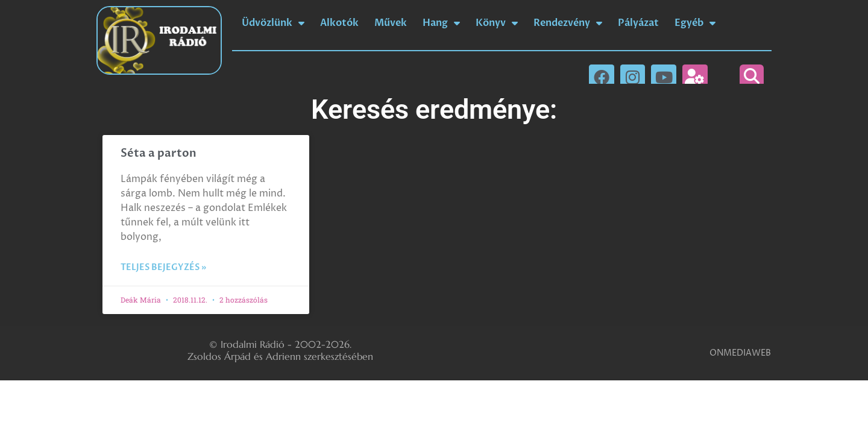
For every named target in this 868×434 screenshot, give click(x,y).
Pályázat (638, 23)
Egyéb (695, 23)
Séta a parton (159, 153)
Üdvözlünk (273, 23)
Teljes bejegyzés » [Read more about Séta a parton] (163, 267)
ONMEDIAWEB (740, 353)
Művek (391, 23)
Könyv (497, 23)
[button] (752, 77)
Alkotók (339, 23)
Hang (441, 23)
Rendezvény (568, 23)
